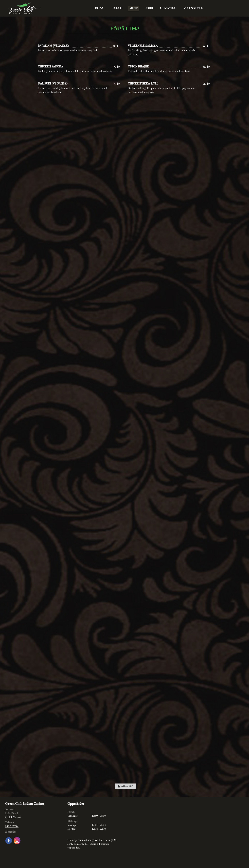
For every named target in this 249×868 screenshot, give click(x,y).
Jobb (149, 8)
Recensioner (193, 8)
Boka (100, 8)
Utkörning (168, 8)
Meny (134, 8)
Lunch (117, 8)
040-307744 (12, 826)
